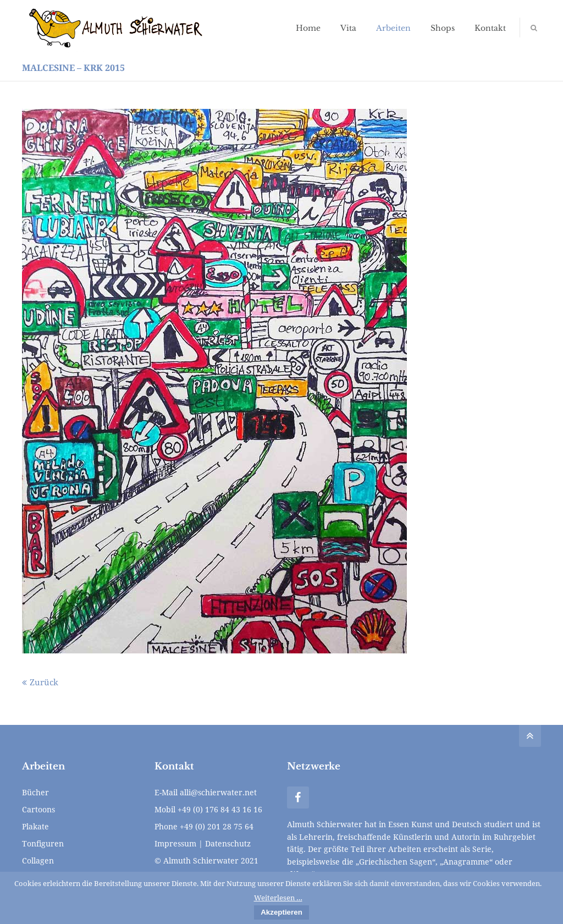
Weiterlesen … (278, 898)
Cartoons (38, 809)
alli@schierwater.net (218, 792)
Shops (443, 28)
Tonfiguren (43, 843)
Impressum (175, 843)
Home (308, 28)
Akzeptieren (281, 912)
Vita (348, 28)
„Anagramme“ (466, 862)
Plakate (35, 826)
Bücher (35, 792)
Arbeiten (393, 28)
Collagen (38, 860)
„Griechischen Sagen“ (396, 862)
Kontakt (490, 28)
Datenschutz (228, 843)
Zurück (44, 682)
